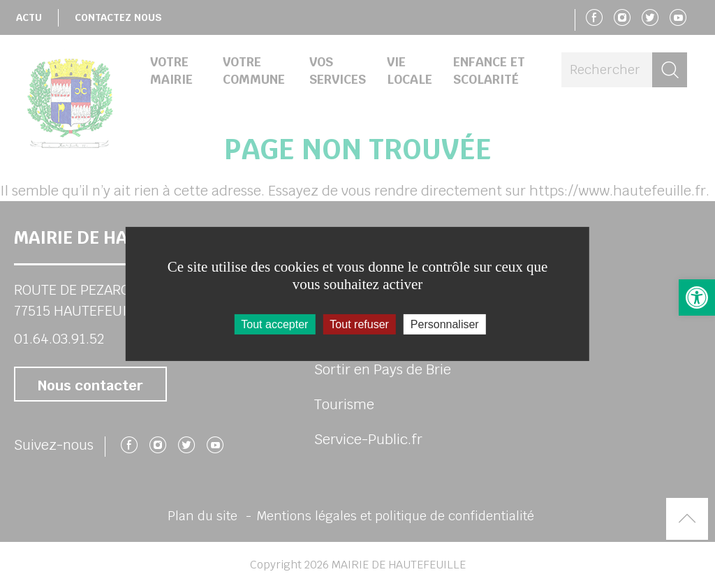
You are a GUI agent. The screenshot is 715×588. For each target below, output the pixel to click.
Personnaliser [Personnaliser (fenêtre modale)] (445, 324)
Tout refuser (359, 324)
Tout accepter (274, 324)
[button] (697, 297)
